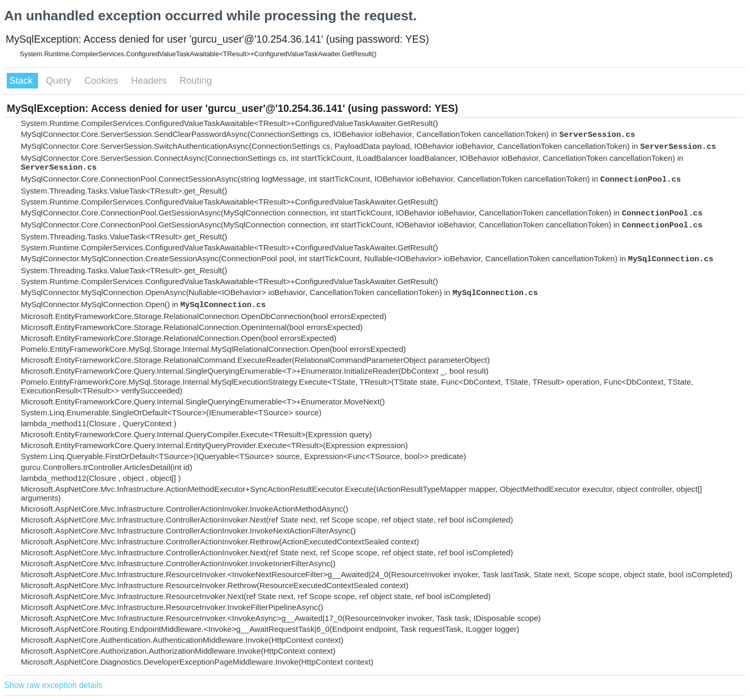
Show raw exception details (53, 685)
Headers (150, 81)
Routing (196, 81)
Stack (22, 81)
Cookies (102, 81)
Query (60, 81)
